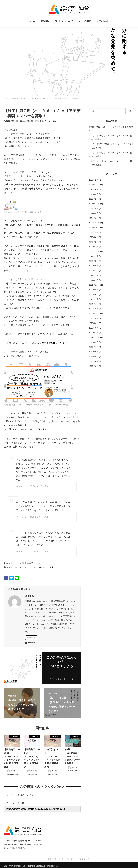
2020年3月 (94, 331)
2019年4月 (94, 359)
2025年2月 (94, 197)
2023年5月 (94, 240)
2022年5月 (94, 264)
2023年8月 (94, 235)
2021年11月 (94, 283)
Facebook (30, 641)
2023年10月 (94, 226)
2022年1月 (94, 278)
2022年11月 (94, 249)
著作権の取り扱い (83, 857)
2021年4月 (94, 302)
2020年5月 (94, 326)
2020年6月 (94, 321)
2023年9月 (94, 230)
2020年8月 (94, 316)
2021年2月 (94, 307)
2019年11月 (94, 335)
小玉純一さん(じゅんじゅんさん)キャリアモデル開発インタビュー (38, 341)
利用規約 (71, 857)
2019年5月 (94, 355)
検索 (130, 109)
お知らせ (54, 119)
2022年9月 (94, 254)
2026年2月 (94, 178)
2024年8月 (94, 206)
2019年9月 (94, 340)
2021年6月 (94, 292)
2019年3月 (94, 364)
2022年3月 (94, 269)
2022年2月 (94, 273)
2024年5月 (94, 211)
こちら (39, 561)
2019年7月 (94, 345)
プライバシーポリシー (57, 857)
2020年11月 (94, 312)
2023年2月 (94, 245)
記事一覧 (31, 635)
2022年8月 (94, 259)
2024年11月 (94, 202)
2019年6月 (94, 350)
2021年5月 (94, 297)
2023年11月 (94, 221)
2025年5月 (94, 192)
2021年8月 (94, 288)
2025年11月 (94, 183)
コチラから (39, 427)
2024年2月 (94, 216)
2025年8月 (94, 187)
